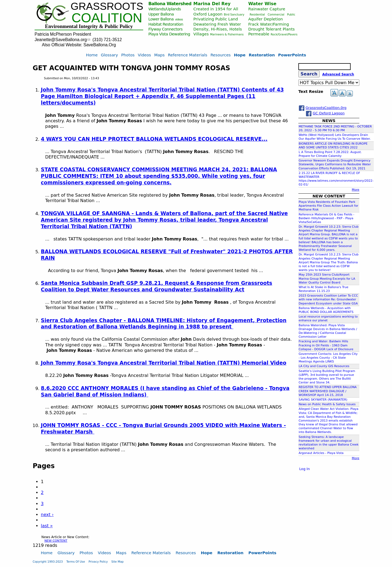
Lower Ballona (161, 19)
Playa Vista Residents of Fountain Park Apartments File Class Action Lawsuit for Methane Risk (328, 206)
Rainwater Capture (267, 9)
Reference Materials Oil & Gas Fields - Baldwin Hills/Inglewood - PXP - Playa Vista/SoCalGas (326, 218)
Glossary (110, 55)
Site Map (117, 562)
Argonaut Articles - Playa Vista (321, 453)
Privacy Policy (98, 562)
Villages (201, 34)
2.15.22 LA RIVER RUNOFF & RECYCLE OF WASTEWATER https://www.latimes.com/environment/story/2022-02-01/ (336, 179)
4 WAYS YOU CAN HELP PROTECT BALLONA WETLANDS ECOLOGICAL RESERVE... (154, 139)
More (356, 190)
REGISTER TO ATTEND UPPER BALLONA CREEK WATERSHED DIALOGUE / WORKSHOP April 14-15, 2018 (328, 391)
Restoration (262, 55)
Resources (220, 55)
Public (291, 15)
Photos (128, 55)
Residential (257, 15)
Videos (144, 55)
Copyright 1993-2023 (48, 562)
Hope (240, 55)
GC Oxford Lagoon (329, 113)
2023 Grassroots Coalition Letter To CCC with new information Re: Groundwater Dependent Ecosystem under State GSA (328, 299)
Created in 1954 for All (216, 9)
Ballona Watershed (170, 4)
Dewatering (180, 34)
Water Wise (262, 4)
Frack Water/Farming (269, 24)
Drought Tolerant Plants (272, 29)
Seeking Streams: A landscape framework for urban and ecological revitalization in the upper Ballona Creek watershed (329, 443)
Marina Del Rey (212, 4)
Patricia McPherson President (63, 34)
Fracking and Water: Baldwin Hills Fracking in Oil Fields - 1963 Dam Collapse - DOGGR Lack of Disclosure (326, 345)
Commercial (276, 15)
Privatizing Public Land (216, 19)
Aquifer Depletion (266, 19)
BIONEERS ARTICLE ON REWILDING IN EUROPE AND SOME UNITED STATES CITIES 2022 (333, 146)
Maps (160, 55)
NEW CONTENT (56, 541)
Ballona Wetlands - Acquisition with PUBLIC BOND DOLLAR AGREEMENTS (326, 310)
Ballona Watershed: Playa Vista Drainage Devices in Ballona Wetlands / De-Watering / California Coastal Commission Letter (328, 331)
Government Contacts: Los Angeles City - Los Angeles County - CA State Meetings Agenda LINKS (328, 358)
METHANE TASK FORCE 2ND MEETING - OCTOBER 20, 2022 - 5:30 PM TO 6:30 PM (335, 128)
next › (47, 515)
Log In (304, 469)
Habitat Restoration (166, 24)
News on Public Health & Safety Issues (327, 404)
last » (47, 526)
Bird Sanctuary (234, 15)
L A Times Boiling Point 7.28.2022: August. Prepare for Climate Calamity (330, 154)
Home (92, 55)
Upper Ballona (161, 14)
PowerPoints (292, 55)
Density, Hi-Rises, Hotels (218, 29)
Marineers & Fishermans (227, 34)
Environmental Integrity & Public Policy (89, 26)
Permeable (259, 34)
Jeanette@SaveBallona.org (62, 40)
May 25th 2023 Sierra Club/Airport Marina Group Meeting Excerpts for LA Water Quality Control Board (327, 278)
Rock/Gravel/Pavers (284, 34)
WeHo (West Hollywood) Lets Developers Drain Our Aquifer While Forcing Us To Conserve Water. (335, 137)
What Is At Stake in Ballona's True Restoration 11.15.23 (324, 289)
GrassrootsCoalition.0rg (326, 108)
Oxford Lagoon (208, 14)
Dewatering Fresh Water (217, 24)
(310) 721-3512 (107, 40)
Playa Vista (158, 34)
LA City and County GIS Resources (324, 366)
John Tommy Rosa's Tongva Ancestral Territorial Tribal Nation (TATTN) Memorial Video (164, 363)
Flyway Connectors (165, 29)
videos (179, 19)
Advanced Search (338, 74)
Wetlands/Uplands (165, 9)
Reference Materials (188, 55)
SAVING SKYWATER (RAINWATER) (323, 400)
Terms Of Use (76, 562)
